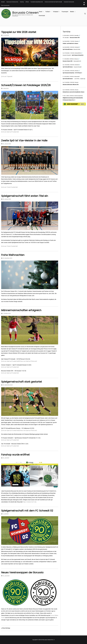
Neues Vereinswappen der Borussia (22, 572)
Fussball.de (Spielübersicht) (37, 2)
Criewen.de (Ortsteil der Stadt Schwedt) (53, 2)
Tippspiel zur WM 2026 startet (19, 32)
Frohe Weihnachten (13, 255)
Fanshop (22, 2)
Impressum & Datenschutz (12, 2)
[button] (43, 12)
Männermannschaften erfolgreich (21, 310)
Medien (73, 12)
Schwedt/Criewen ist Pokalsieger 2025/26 (26, 85)
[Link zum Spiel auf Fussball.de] (10, 132)
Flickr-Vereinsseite (5, 5)
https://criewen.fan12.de (30, 502)
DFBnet (27, 2)
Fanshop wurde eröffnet (15, 455)
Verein (41, 12)
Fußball (48, 12)
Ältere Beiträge (6, 628)
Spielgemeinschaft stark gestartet (22, 382)
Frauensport (65, 12)
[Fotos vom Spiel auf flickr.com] (28, 361)
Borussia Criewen (25, 13)
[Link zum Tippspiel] (7, 76)
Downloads (42, 16)
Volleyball (56, 12)
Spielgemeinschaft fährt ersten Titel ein (25, 196)
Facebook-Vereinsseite (69, 2)
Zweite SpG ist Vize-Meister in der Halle (24, 140)
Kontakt (3, 2)
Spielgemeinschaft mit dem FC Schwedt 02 (27, 511)
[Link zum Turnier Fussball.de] (9, 187)
